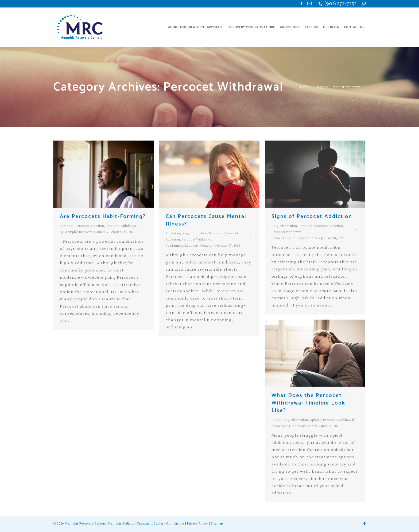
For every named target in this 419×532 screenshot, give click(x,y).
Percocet (67, 226)
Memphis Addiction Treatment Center (135, 524)
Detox (276, 420)
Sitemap (217, 524)
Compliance (175, 524)
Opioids (315, 420)
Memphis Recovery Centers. (86, 524)
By (83, 232)
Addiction (173, 234)
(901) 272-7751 (340, 4)
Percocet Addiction (90, 226)
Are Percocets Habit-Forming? (103, 217)
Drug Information (194, 234)
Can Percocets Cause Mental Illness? (206, 220)
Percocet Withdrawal (121, 226)
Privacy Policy (197, 524)
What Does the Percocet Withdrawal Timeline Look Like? (308, 403)
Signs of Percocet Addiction (312, 217)
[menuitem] (196, 27)
